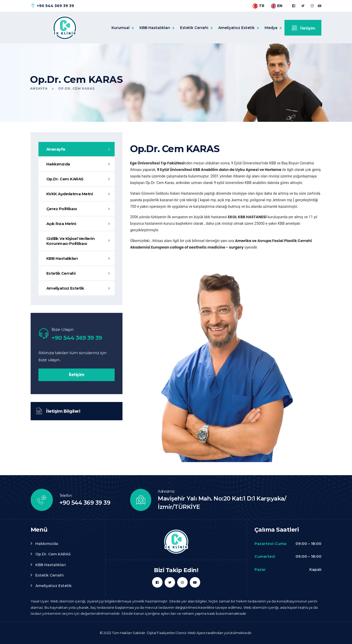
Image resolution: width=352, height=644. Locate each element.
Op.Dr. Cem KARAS (65, 179)
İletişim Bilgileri (58, 411)
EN (277, 6)
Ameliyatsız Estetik (236, 28)
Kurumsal (121, 28)
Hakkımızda (58, 164)
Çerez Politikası (62, 209)
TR (258, 6)
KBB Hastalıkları (155, 28)
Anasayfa (56, 149)
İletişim (303, 28)
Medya (271, 28)
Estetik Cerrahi (194, 28)
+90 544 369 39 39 (52, 6)
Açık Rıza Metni (61, 224)
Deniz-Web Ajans (191, 633)
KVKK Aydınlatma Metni (70, 194)
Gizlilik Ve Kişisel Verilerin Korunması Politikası (71, 241)
